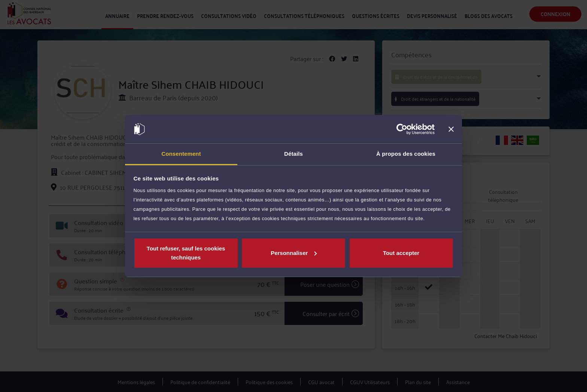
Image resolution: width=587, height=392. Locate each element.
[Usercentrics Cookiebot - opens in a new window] (402, 129)
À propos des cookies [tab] (406, 154)
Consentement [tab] (181, 154)
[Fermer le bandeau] (451, 129)
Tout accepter (401, 253)
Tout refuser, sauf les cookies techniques (186, 253)
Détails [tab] (293, 154)
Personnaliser (294, 253)
